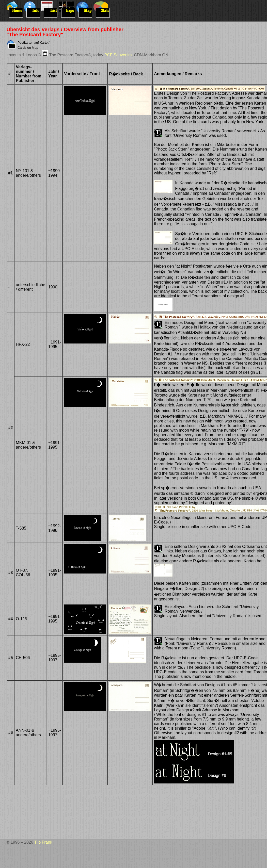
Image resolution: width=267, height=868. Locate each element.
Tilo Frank (43, 842)
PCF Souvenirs (118, 55)
